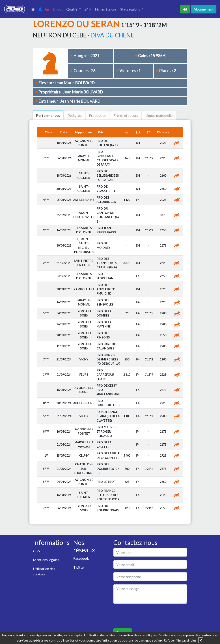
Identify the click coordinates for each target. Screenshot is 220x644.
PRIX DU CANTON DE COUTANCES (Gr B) (108, 215)
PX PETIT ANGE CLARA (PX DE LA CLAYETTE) (108, 416)
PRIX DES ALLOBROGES (106, 200)
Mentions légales (46, 560)
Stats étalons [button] (130, 9)
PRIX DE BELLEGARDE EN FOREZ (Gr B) (108, 176)
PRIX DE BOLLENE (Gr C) (107, 143)
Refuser (169, 640)
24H (88, 9)
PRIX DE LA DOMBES (104, 313)
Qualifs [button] (72, 9)
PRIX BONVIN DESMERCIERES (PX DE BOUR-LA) (108, 359)
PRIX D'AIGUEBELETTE (108, 403)
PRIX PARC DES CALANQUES (107, 346)
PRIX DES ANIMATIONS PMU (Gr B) (106, 289)
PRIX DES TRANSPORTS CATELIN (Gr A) (107, 263)
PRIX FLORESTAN (105, 276)
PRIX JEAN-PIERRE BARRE (107, 230)
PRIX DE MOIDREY (103, 245)
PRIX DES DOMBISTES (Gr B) (108, 468)
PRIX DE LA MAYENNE (104, 324)
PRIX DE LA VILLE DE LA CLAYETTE (108, 455)
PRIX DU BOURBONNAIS (108, 508)
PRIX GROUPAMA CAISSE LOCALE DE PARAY (107, 158)
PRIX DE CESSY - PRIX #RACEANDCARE (108, 390)
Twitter (79, 567)
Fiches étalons (106, 9)
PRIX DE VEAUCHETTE (106, 189)
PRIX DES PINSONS (103, 335)
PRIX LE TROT (106, 482)
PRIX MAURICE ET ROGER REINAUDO (107, 431)
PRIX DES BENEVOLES (105, 302)
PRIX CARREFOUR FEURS (105, 375)
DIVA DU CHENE (112, 35)
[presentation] (147, 616)
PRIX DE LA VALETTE (104, 444)
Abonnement (204, 9)
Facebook (81, 558)
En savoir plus (187, 640)
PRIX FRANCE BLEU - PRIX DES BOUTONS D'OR (108, 495)
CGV (37, 551)
